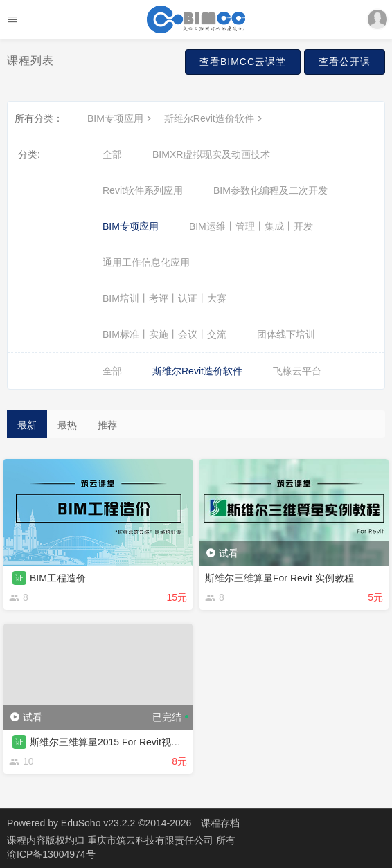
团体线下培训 (286, 334)
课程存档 (220, 823)
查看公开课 (345, 62)
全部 (112, 154)
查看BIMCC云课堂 (243, 62)
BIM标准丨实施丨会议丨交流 (164, 334)
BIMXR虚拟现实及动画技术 (211, 154)
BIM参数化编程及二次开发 (270, 190)
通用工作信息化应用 (146, 262)
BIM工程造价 (58, 578)
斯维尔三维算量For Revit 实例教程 (279, 578)
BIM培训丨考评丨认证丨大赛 (164, 298)
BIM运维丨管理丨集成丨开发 (251, 226)
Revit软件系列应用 (143, 190)
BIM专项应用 (121, 118)
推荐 (107, 425)
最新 (27, 425)
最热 (67, 425)
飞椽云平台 (297, 371)
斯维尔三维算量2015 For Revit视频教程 (115, 742)
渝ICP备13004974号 (51, 854)
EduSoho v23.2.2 (98, 823)
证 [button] (19, 578)
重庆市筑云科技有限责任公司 (152, 840)
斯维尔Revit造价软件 (215, 118)
